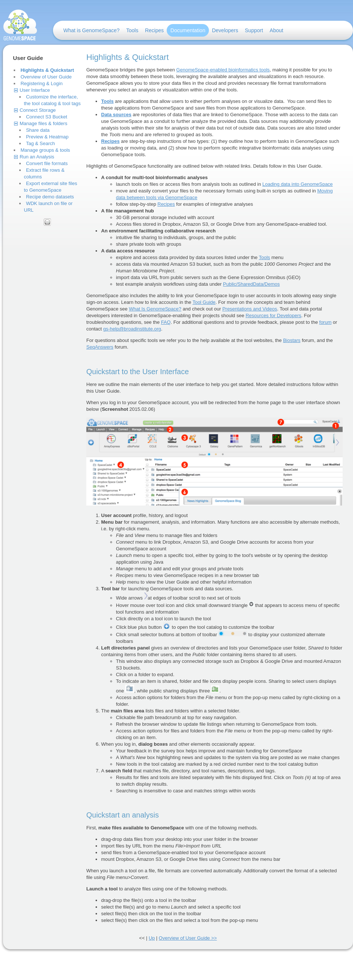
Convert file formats (47, 163)
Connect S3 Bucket (46, 117)
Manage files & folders (44, 123)
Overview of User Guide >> (188, 938)
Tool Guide (204, 302)
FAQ (166, 322)
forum (325, 322)
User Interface (35, 90)
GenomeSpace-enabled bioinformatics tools (223, 70)
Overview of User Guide (46, 77)
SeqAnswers (100, 347)
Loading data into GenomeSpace (297, 184)
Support (254, 30)
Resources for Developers (273, 316)
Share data (38, 130)
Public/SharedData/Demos (251, 284)
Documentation (188, 30)
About (277, 30)
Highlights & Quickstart (47, 70)
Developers (225, 30)
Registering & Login (41, 83)
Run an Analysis (37, 157)
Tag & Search (40, 143)
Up (152, 938)
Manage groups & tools (45, 150)
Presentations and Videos (250, 309)
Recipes (154, 30)
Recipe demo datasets (50, 197)
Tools (132, 30)
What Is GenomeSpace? (155, 309)
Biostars (292, 340)
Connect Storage (38, 110)
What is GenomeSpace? (91, 30)
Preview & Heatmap (47, 137)
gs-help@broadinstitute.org (132, 329)
